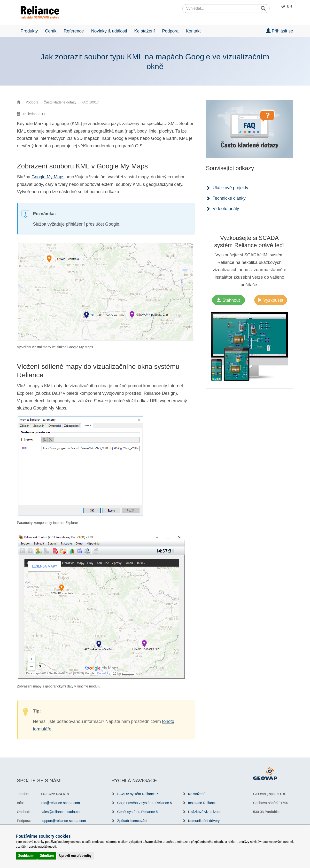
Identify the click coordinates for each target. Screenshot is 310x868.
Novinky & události (109, 31)
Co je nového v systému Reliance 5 (145, 803)
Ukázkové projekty (230, 188)
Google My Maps (48, 177)
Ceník (51, 31)
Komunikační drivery (204, 821)
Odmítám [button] (47, 856)
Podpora (170, 31)
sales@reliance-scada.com (62, 812)
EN (290, 6)
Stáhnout (228, 300)
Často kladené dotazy (60, 102)
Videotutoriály (226, 209)
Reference (74, 31)
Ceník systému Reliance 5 (137, 812)
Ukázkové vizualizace (205, 812)
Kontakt (193, 31)
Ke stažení (144, 31)
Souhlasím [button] (26, 856)
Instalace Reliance (202, 803)
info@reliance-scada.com (60, 803)
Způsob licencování (132, 821)
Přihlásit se (280, 31)
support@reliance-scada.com (63, 821)
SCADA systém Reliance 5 (138, 794)
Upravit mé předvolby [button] (75, 856)
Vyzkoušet (270, 300)
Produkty (29, 31)
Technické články (229, 198)
